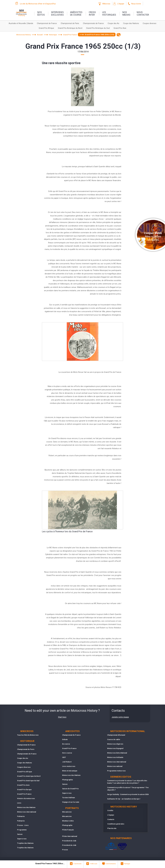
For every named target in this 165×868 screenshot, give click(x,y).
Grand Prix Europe (24, 790)
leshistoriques (109, 14)
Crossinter (92, 14)
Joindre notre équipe (120, 717)
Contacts (111, 819)
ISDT (64, 757)
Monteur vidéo (68, 821)
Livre (19, 803)
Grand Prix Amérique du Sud (98, 28)
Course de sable (114, 739)
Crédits (110, 810)
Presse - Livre (23, 825)
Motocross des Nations (26, 807)
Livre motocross (69, 766)
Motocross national (115, 766)
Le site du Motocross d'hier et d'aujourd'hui (38, 4)
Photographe (67, 825)
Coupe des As (113, 23)
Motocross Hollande (115, 757)
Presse (65, 850)
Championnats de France (93, 23)
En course (66, 744)
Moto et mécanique (70, 771)
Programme (22, 830)
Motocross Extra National (117, 753)
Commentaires (111, 864)
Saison (20, 834)
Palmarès (21, 816)
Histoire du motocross (26, 798)
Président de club (69, 841)
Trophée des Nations (25, 843)
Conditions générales (116, 824)
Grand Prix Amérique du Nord (70, 28)
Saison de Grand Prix (70, 789)
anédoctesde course (76, 14)
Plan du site (112, 828)
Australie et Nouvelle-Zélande (21, 23)
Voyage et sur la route (71, 802)
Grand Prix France (24, 794)
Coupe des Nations (131, 23)
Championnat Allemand (116, 735)
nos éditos (41, 14)
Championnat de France (47, 23)
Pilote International (70, 836)
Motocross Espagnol (115, 748)
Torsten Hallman (68, 798)
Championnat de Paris (70, 23)
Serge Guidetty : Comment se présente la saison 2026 (128, 794)
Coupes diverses (150, 23)
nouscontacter (143, 14)
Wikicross (106, 4)
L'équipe (121, 4)
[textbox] (119, 35)
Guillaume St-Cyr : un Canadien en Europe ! (124, 799)
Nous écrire (136, 4)
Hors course (67, 753)
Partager (127, 864)
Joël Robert (67, 762)
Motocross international (27, 812)
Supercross (22, 839)
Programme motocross (116, 771)
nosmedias (126, 14)
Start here (62, 717)
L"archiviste (77, 864)
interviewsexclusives (57, 14)
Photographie (68, 780)
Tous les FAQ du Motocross (28, 735)
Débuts (65, 739)
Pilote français (68, 830)
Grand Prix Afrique (46, 28)
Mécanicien (67, 812)
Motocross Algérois (115, 744)
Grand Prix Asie (120, 28)
